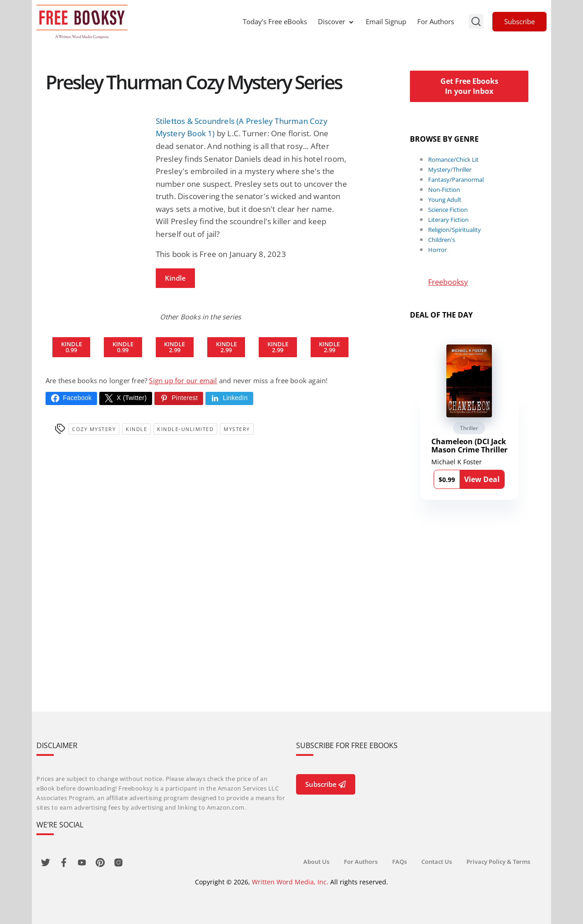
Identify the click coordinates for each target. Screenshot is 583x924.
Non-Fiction (444, 190)
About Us (316, 862)
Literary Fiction (448, 220)
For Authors (436, 21)
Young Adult (445, 200)
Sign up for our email (183, 380)
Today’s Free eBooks (275, 21)
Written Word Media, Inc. (290, 882)
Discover (336, 21)
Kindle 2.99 (174, 347)
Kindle (175, 278)
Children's (442, 240)
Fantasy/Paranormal (456, 180)
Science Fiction (448, 210)
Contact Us (437, 862)
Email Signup (386, 21)
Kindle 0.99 (72, 347)
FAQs (399, 862)
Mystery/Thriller (450, 169)
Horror (437, 250)
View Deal (482, 479)
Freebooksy (448, 282)
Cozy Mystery (94, 429)
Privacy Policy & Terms (498, 862)
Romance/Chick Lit (453, 159)
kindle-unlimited (185, 429)
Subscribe (519, 21)
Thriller (469, 428)
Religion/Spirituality (455, 230)
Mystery (237, 429)
